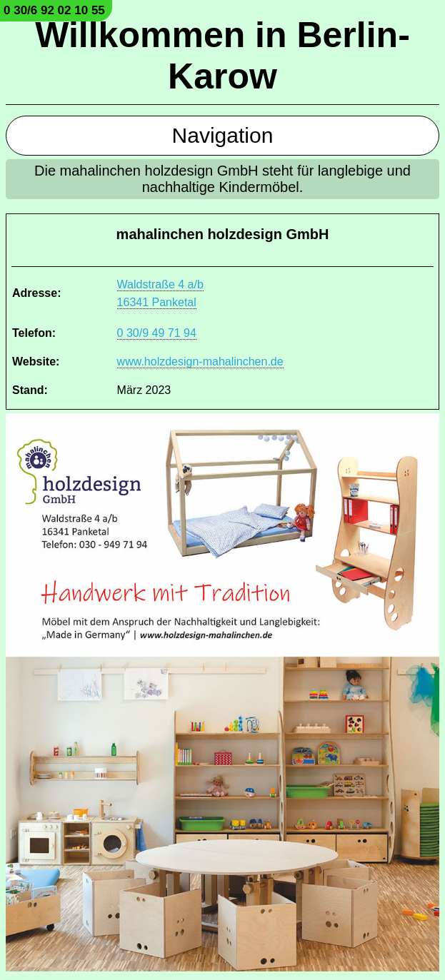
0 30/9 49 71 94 (157, 333)
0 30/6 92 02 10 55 (54, 10)
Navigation (223, 135)
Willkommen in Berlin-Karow (222, 56)
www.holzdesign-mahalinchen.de (200, 362)
